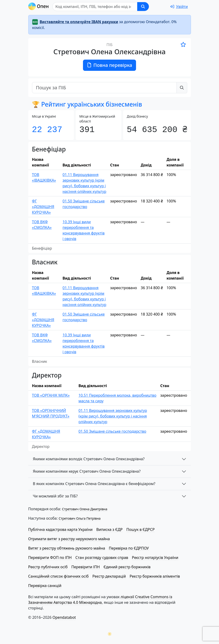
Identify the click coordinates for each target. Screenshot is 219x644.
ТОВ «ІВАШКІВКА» (44, 177)
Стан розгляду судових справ (102, 558)
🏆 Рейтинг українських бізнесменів (87, 104)
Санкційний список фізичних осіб (59, 576)
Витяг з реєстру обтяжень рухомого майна (67, 548)
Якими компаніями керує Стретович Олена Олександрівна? (87, 471)
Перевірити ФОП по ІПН (50, 558)
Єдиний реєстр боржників (127, 567)
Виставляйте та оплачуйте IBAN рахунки (79, 22)
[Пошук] (113, 7)
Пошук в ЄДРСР (141, 529)
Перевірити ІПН (86, 567)
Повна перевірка (110, 65)
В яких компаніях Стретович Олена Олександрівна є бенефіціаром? (94, 484)
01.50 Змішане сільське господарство (83, 204)
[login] (179, 7)
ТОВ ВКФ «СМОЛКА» (42, 225)
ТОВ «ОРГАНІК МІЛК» (51, 395)
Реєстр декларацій (109, 576)
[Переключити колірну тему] (110, 634)
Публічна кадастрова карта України (60, 529)
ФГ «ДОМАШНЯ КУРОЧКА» (43, 207)
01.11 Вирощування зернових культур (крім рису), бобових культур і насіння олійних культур (84, 183)
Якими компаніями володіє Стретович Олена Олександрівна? (89, 459)
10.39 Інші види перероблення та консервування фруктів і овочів (83, 230)
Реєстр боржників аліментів (155, 576)
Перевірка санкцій (45, 586)
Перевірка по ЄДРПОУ (129, 548)
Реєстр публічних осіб (48, 567)
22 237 (47, 130)
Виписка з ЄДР (109, 529)
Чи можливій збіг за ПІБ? (55, 496)
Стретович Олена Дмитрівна (85, 509)
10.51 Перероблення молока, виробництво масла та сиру (117, 398)
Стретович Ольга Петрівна (80, 518)
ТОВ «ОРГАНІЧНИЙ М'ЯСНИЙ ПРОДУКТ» (51, 413)
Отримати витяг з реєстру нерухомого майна (69, 539)
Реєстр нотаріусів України (155, 558)
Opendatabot (64, 617)
